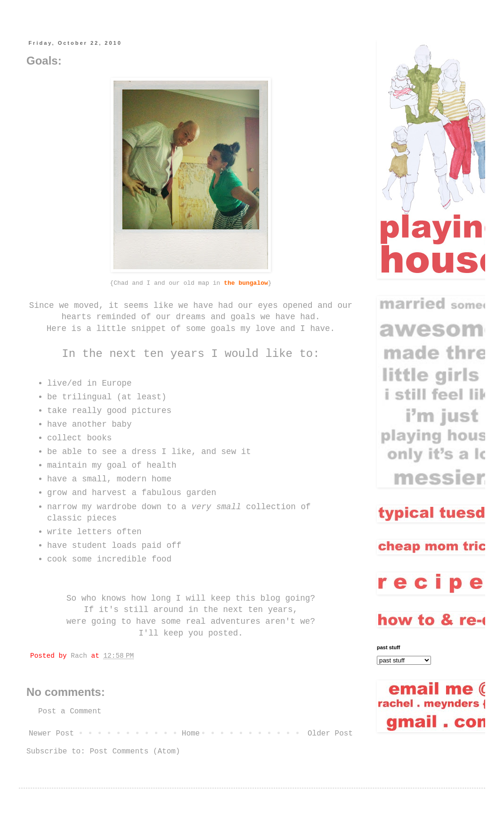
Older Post (330, 734)
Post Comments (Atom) (135, 752)
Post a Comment (70, 711)
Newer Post (51, 734)
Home (191, 734)
